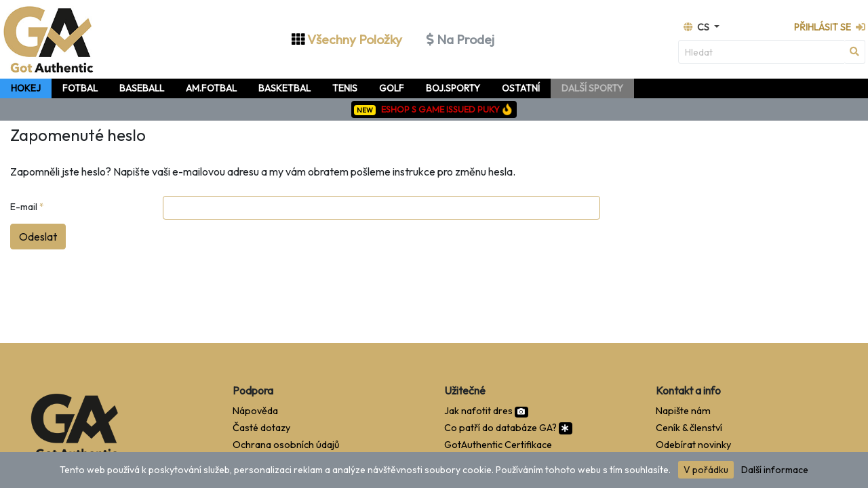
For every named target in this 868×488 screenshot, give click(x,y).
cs (697, 27)
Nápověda (255, 411)
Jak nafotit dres (486, 411)
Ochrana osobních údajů (286, 445)
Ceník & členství (689, 428)
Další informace (775, 470)
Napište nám (683, 411)
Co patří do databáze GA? (508, 428)
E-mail (27, 207)
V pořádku (706, 470)
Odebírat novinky (693, 445)
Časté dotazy (261, 428)
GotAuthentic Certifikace (498, 445)
